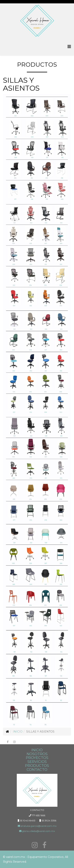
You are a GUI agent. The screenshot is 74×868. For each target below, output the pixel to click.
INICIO (37, 750)
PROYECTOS (37, 758)
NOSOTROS (37, 754)
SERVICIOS (37, 762)
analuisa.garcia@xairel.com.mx (37, 826)
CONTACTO (37, 770)
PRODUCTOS (37, 766)
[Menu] (69, 47)
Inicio (18, 732)
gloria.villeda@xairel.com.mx (37, 831)
